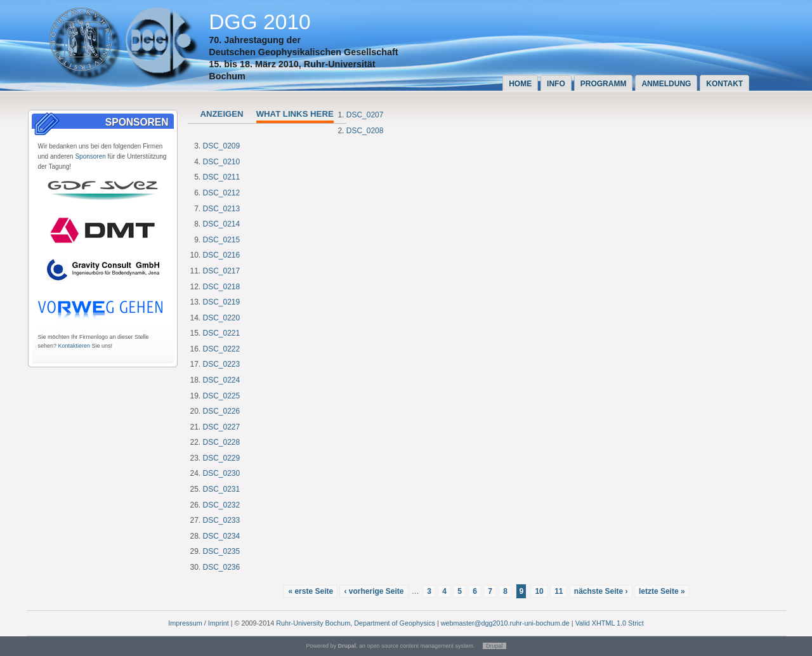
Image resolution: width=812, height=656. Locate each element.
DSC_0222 (222, 349)
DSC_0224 (222, 380)
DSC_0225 (222, 396)
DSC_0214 (222, 224)
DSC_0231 (222, 489)
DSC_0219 (222, 302)
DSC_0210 (222, 162)
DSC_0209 (222, 146)
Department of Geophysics (395, 623)
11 (559, 591)
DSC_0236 (222, 567)
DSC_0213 (222, 209)
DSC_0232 (222, 505)
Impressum (185, 623)
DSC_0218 (222, 287)
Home (520, 84)
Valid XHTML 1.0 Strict (610, 623)
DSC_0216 (222, 255)
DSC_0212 (222, 193)
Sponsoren (90, 156)
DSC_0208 (365, 131)
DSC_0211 (222, 177)
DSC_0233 (222, 520)
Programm (604, 84)
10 (539, 591)
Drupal (494, 646)
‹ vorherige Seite (374, 591)
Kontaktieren (75, 346)
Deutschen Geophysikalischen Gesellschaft (303, 52)
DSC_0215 (222, 240)
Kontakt (724, 84)
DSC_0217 (222, 271)
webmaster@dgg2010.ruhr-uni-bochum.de (505, 623)
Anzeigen (222, 114)
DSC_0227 (222, 427)
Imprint (219, 623)
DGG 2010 (260, 22)
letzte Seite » (662, 591)
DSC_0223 (222, 364)
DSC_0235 (222, 551)
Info (556, 84)
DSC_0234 (222, 536)
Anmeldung (666, 84)
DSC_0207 (365, 115)
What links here (295, 114)
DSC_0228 (222, 442)
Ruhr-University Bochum (313, 623)
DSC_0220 (222, 318)
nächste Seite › (601, 591)
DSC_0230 (222, 473)
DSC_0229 (222, 458)
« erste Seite (311, 591)
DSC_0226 (222, 411)
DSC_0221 (222, 333)
